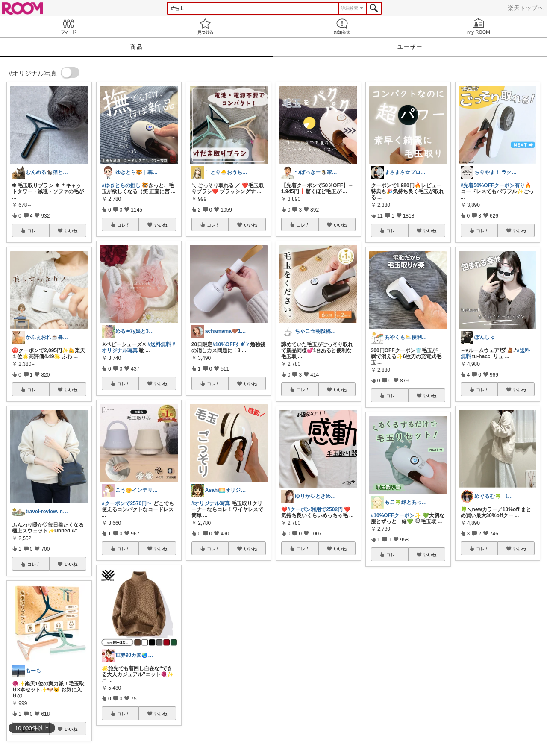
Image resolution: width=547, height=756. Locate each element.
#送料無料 (159, 344)
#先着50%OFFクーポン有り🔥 (496, 185)
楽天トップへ (526, 8)
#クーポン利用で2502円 (315, 509)
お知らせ (342, 26)
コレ (34, 231)
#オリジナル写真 (211, 503)
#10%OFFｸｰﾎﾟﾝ (231, 344)
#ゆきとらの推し (121, 185)
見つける (205, 26)
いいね (71, 231)
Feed (68, 26)
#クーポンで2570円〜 (127, 503)
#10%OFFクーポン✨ (396, 515)
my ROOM (479, 26)
